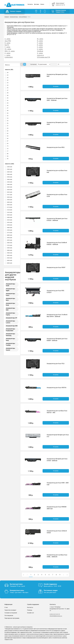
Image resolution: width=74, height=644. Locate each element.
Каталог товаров (13, 11)
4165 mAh (10, 212)
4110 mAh (10, 207)
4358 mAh (10, 225)
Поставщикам (9, 615)
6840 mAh (10, 260)
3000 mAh (10, 179)
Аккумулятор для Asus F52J (56, 364)
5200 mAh (10, 248)
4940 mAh (10, 238)
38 (8, 93)
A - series (7, 39)
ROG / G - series (10, 51)
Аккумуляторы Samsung (10, 335)
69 (8, 144)
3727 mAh (10, 195)
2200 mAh (10, 167)
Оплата (42, 4)
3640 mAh (10, 190)
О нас (6, 607)
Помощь (30, 610)
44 (8, 103)
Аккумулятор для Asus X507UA (57, 388)
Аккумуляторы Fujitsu (10, 314)
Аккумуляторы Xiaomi (10, 349)
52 (8, 116)
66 (8, 138)
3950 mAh (10, 200)
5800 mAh (10, 250)
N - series (40, 41)
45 (8, 106)
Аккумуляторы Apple (10, 290)
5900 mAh (10, 253)
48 (8, 111)
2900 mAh (10, 174)
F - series (7, 47)
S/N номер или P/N (43, 57)
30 (8, 78)
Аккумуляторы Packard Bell (10, 330)
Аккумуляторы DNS (10, 309)
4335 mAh (10, 220)
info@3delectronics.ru (56, 616)
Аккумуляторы (14, 17)
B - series (7, 43)
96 (8, 159)
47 (8, 108)
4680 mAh (10, 228)
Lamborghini (9, 57)
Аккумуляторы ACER (10, 285)
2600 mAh (10, 172)
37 (8, 90)
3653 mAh (10, 192)
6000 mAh (10, 255)
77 (8, 151)
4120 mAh (10, 210)
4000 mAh (10, 202)
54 (8, 118)
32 (8, 80)
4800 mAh (10, 235)
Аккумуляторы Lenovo (10, 322)
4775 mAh (10, 233)
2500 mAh (10, 169)
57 (8, 126)
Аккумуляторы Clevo (10, 294)
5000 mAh (10, 243)
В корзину (56, 86)
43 (8, 100)
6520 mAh (10, 258)
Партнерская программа (12, 618)
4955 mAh (10, 240)
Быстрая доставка (16, 584)
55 (8, 121)
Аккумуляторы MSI (12, 326)
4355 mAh (10, 222)
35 (8, 85)
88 (8, 154)
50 (8, 113)
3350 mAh (10, 182)
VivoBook (40, 51)
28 (8, 73)
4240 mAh (10, 215)
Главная (7, 17)
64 (8, 136)
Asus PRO (8, 41)
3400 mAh (10, 185)
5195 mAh (10, 245)
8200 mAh (10, 263)
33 (8, 83)
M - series (40, 39)
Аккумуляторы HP (11, 318)
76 (8, 149)
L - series (7, 55)
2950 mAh (10, 177)
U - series (40, 49)
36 (8, 88)
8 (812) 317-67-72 (55, 614)
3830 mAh (10, 197)
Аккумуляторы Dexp (10, 304)
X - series (40, 53)
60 (8, 131)
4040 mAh (10, 205)
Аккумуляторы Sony (10, 339)
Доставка (37, 4)
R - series (40, 45)
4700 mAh (10, 230)
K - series (7, 53)
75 (8, 146)
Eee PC (7, 45)
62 (8, 133)
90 (8, 156)
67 (8, 141)
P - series (40, 43)
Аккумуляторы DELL (10, 299)
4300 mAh (10, 217)
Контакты (30, 4)
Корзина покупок (61, 10)
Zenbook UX (40, 55)
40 (8, 95)
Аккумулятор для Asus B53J (56, 147)
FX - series (8, 49)
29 (8, 75)
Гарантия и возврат (10, 610)
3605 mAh (10, 187)
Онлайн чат (31, 613)
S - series (40, 47)
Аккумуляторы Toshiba (10, 344)
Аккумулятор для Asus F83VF (56, 267)
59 (8, 128)
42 (8, 98)
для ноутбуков (23, 17)
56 (8, 123)
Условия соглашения (11, 613)
